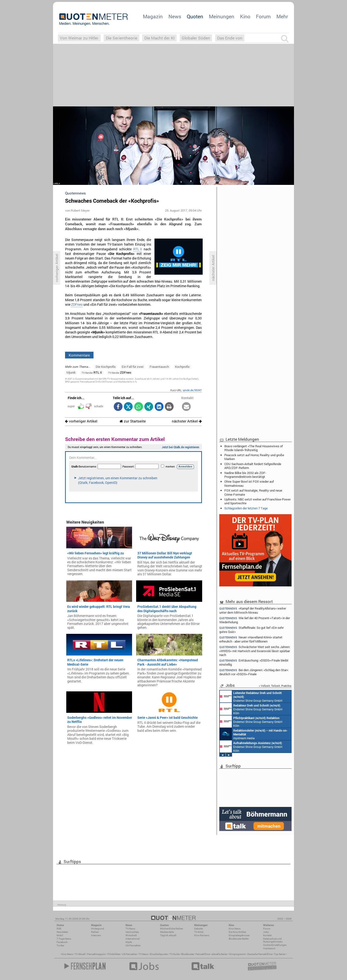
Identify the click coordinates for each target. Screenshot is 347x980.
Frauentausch (159, 367)
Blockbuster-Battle (239, 939)
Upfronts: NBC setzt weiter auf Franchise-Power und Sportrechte (257, 501)
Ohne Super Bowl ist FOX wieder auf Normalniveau (249, 483)
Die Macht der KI (160, 38)
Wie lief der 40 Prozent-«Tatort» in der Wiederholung (255, 620)
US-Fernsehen (133, 945)
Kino (245, 16)
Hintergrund (98, 929)
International (133, 939)
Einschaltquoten (159, 954)
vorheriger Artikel (81, 421)
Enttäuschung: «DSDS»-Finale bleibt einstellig (254, 662)
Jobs (266, 932)
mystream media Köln (254, 734)
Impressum (269, 948)
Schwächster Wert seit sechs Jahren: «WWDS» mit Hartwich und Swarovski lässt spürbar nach (255, 651)
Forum (263, 16)
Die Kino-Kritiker (237, 932)
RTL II (138, 249)
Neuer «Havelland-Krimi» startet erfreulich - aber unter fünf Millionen (251, 639)
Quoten (195, 16)
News (175, 16)
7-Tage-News (64, 939)
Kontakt (267, 935)
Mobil (60, 935)
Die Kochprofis (106, 367)
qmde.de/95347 (192, 390)
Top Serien (280, 954)
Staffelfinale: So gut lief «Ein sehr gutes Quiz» (251, 630)
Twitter (60, 945)
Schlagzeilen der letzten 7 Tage (246, 508)
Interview (96, 935)
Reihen (95, 932)
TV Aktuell (80, 954)
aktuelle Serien (220, 954)
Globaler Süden (196, 38)
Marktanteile (167, 932)
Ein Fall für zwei (133, 367)
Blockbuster (188, 954)
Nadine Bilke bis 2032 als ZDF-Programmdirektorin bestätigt (245, 475)
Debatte (198, 929)
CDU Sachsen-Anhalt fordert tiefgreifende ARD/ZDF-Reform (253, 466)
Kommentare (79, 355)
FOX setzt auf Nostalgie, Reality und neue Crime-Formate (253, 492)
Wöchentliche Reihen (172, 929)
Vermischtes (132, 932)
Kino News (67, 954)
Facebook (62, 942)
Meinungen (222, 16)
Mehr (282, 16)
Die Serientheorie (122, 38)
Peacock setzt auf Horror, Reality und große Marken (254, 457)
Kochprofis (182, 367)
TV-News (130, 929)
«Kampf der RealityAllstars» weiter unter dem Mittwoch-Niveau (253, 610)
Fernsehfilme (203, 954)
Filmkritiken (114, 954)
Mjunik (71, 372)
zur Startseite (133, 421)
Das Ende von (230, 38)
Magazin (153, 16)
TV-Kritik (199, 932)
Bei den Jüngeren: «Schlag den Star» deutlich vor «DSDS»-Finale (254, 672)
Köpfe (129, 942)
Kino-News (235, 929)
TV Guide (175, 954)
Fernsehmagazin (97, 954)
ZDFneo (77, 305)
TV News (143, 954)
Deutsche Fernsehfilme (260, 954)
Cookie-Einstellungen (275, 945)
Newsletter (62, 932)
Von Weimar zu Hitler (79, 38)
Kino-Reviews (202, 935)
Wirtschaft (131, 935)
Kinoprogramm (237, 954)
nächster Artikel (187, 421)
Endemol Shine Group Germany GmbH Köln (251, 696)
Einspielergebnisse (239, 935)
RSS (59, 929)
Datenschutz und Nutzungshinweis (273, 940)
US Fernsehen (130, 954)
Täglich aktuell (168, 935)
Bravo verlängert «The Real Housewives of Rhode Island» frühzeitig (254, 448)
